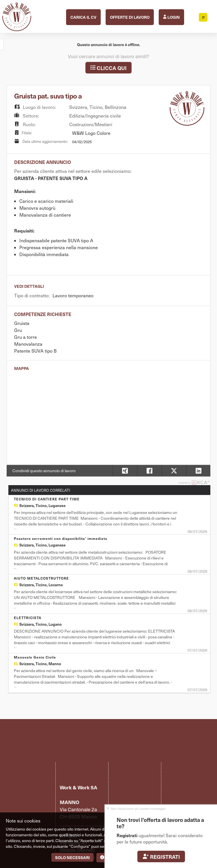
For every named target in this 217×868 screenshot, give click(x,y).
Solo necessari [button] (72, 857)
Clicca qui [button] (108, 68)
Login (171, 17)
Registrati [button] (161, 857)
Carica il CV (83, 17)
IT (203, 17)
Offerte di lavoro (130, 17)
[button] (198, 471)
